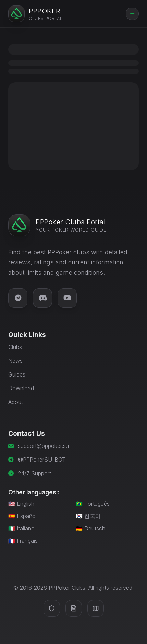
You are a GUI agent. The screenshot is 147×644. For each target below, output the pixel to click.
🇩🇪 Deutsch (90, 528)
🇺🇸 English (21, 504)
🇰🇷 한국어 (88, 516)
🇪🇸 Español (22, 516)
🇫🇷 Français (23, 541)
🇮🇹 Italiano (21, 528)
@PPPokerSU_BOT (42, 460)
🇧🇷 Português (93, 504)
